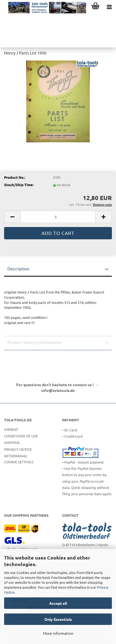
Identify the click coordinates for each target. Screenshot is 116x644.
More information (58, 633)
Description (18, 269)
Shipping (12, 442)
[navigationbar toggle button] (109, 7)
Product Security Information (35, 342)
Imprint (11, 429)
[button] (12, 217)
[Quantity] (58, 217)
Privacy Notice (18, 449)
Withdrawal (16, 456)
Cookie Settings (19, 462)
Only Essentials (58, 619)
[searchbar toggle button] (82, 7)
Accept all (58, 603)
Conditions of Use (21, 436)
